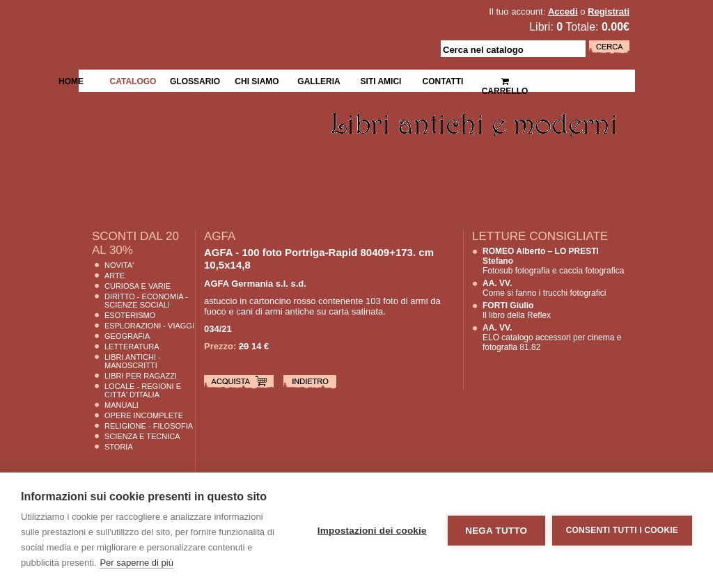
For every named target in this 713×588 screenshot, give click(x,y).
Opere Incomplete (144, 415)
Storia (119, 447)
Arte (115, 276)
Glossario (195, 80)
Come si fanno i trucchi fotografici (544, 288)
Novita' (119, 265)
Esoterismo (130, 315)
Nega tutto (496, 531)
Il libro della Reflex (517, 310)
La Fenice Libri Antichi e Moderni (200, 21)
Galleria (319, 80)
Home (71, 80)
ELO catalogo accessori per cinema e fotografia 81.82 (552, 337)
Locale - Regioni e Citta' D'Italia (143, 390)
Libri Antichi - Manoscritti (133, 361)
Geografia (127, 336)
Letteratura (132, 347)
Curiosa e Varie (138, 286)
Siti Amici (381, 80)
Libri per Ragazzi (141, 376)
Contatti (443, 80)
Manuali (122, 405)
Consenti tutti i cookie (622, 530)
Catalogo (133, 80)
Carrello (505, 80)
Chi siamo (257, 80)
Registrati (609, 11)
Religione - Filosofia (149, 426)
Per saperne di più (136, 563)
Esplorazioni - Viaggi (149, 326)
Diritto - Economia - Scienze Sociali (146, 301)
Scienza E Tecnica (142, 436)
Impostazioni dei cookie (372, 531)
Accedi (563, 11)
